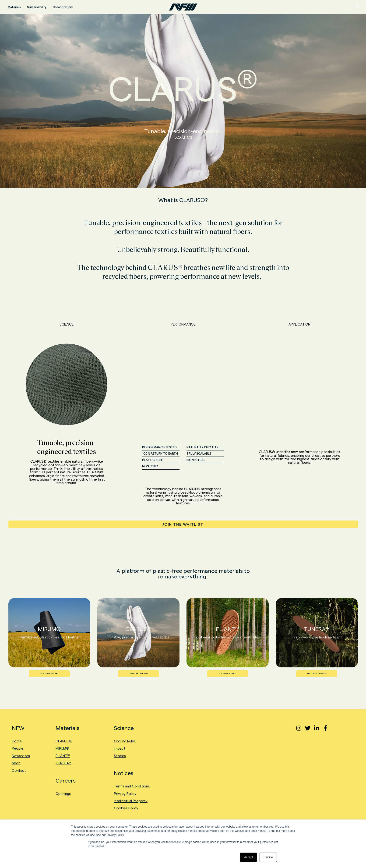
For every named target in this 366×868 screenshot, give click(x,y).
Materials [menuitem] (14, 7)
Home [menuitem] (17, 741)
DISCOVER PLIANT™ (228, 674)
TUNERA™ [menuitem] (63, 763)
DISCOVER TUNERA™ (317, 674)
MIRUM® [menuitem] (62, 748)
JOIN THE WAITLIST (183, 524)
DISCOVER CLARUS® (139, 674)
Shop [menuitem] (16, 763)
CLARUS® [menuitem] (64, 741)
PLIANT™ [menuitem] (63, 756)
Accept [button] (248, 857)
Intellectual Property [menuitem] (131, 801)
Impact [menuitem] (120, 748)
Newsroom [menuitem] (21, 756)
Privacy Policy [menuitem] (125, 794)
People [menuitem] (18, 748)
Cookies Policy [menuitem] (126, 808)
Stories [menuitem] (120, 756)
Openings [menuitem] (63, 794)
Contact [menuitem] (19, 771)
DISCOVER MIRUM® (49, 674)
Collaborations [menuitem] (63, 7)
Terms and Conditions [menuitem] (132, 786)
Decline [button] (268, 857)
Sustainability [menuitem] (37, 7)
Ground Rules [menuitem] (125, 741)
